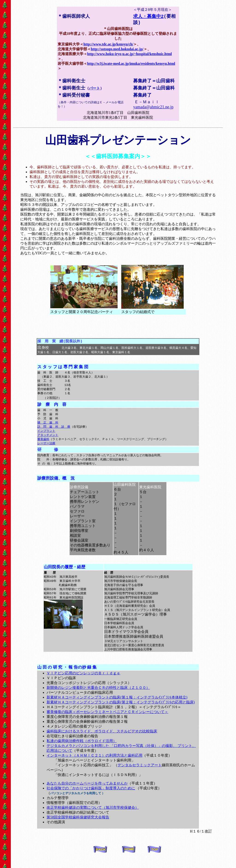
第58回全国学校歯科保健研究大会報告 (78, 827)
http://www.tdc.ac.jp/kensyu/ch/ (108, 45)
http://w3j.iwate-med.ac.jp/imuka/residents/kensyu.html (131, 64)
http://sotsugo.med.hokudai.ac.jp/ (117, 49)
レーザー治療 (46, 449)
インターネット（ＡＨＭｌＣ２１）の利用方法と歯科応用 (94, 766)
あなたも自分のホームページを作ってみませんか (87, 793)
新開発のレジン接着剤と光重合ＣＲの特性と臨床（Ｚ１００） (98, 698)
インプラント (46, 436)
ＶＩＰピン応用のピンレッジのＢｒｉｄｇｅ (83, 683)
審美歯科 (43, 444)
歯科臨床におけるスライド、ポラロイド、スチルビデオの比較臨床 (102, 741)
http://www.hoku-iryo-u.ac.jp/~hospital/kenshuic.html (130, 54)
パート (94, 89)
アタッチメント (48, 440)
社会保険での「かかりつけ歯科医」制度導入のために (91, 798)
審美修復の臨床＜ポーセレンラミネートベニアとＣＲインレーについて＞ (107, 722)
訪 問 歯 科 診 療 (54, 431)
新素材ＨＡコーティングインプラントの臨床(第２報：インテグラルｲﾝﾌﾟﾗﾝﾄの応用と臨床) (121, 712)
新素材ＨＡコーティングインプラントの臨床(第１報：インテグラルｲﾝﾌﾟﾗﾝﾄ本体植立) (117, 707)
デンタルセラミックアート (140, 775)
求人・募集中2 (148, 16)
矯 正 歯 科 (48, 427)
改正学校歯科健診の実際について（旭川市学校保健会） (93, 818)
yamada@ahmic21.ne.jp (153, 108)
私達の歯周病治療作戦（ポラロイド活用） (82, 751)
